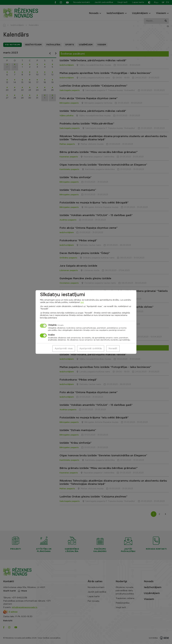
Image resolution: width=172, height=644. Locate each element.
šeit (82, 302)
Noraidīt (113, 349)
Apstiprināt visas (64, 349)
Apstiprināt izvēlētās (91, 349)
